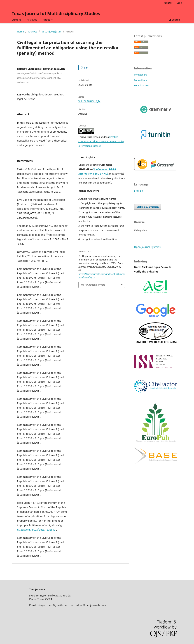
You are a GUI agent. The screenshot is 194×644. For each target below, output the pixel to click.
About (47, 20)
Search (174, 20)
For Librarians (141, 85)
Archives (32, 20)
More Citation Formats (93, 285)
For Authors (140, 80)
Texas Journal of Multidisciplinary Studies (56, 13)
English (139, 191)
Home (20, 32)
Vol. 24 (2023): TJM (52, 32)
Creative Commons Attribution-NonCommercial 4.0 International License (101, 141)
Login (179, 3)
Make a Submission (148, 207)
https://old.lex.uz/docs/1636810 (36, 530)
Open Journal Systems (147, 247)
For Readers (140, 75)
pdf (86, 68)
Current (16, 20)
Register (168, 3)
